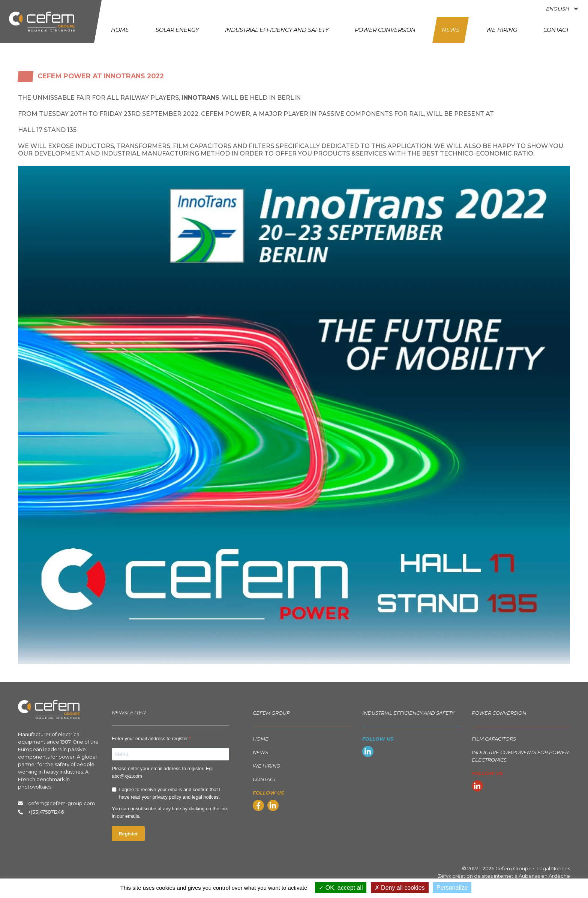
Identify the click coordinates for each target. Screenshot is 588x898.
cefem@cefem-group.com (56, 803)
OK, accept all (341, 888)
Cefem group (271, 713)
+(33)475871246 (46, 812)
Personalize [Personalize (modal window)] (452, 888)
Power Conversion (385, 30)
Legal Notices (553, 869)
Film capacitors (494, 739)
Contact (556, 30)
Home (120, 30)
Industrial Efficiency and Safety (277, 30)
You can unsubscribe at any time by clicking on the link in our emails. (170, 812)
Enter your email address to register (150, 739)
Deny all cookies (400, 888)
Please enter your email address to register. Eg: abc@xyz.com (162, 772)
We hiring (502, 30)
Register (128, 834)
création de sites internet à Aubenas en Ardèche (511, 876)
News (451, 30)
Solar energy (177, 30)
